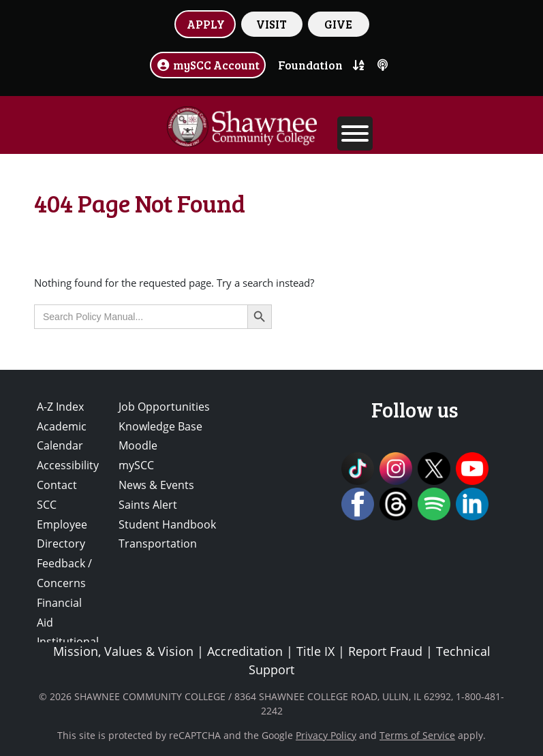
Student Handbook (167, 524)
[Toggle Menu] (355, 133)
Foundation (310, 65)
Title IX (315, 651)
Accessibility (68, 465)
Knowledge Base (160, 426)
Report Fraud (385, 651)
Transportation (158, 544)
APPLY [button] (206, 24)
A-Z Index (60, 407)
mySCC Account (208, 65)
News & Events (156, 485)
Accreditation (245, 651)
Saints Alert (148, 505)
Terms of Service (417, 735)
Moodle (138, 445)
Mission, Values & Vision (123, 651)
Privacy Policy (326, 735)
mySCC (136, 465)
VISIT (271, 24)
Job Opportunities (164, 407)
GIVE (338, 24)
